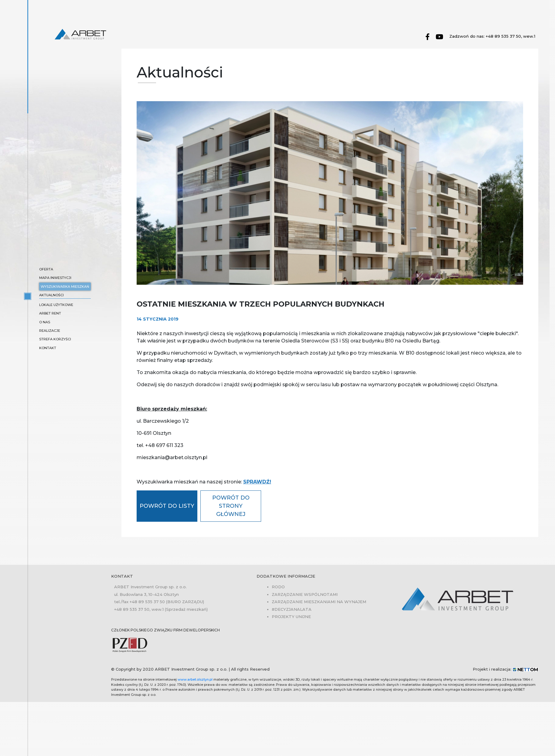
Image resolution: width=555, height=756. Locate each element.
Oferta (46, 269)
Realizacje (50, 331)
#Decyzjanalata (292, 609)
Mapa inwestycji (55, 278)
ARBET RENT (50, 313)
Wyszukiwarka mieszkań (65, 287)
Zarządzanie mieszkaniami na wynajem (319, 602)
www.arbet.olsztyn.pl (195, 679)
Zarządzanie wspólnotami (305, 594)
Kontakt (48, 348)
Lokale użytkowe (56, 305)
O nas (45, 322)
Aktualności (51, 295)
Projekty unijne (291, 617)
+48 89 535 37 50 (147, 602)
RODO (278, 587)
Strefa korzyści (55, 339)
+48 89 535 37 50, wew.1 (511, 36)
